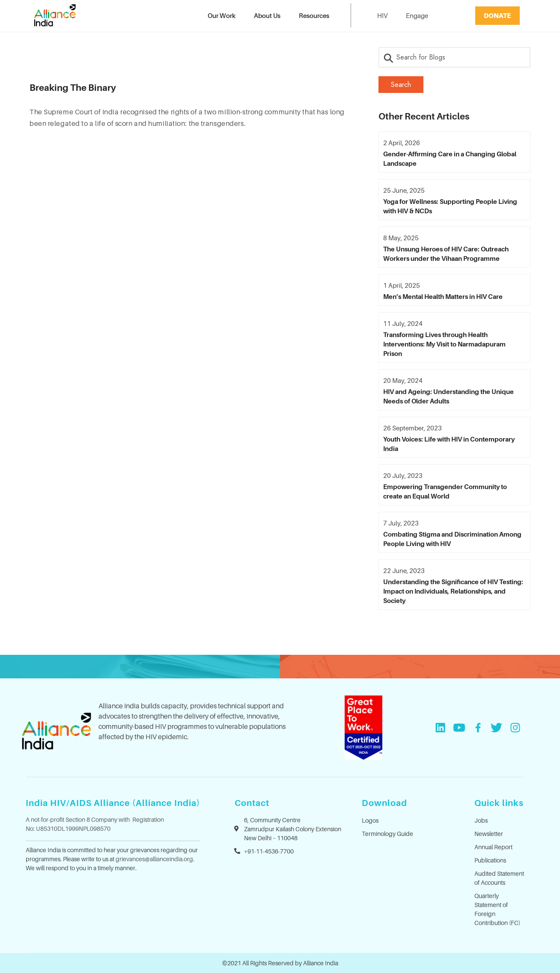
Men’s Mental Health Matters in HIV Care (443, 296)
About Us (267, 15)
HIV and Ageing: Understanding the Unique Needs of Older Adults (448, 396)
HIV (382, 15)
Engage (417, 15)
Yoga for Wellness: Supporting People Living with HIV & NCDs (450, 206)
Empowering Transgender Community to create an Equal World (445, 491)
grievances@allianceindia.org (154, 859)
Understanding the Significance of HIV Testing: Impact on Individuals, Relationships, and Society (453, 591)
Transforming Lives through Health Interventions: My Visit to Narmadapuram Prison (444, 344)
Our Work (222, 15)
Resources (314, 15)
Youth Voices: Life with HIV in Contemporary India (449, 444)
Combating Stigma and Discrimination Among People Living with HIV (452, 539)
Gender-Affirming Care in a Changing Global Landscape (450, 158)
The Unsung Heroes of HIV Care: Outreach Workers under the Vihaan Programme (446, 254)
